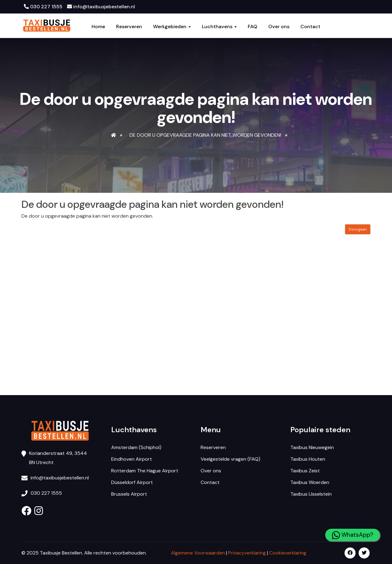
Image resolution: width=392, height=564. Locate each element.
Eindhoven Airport (132, 459)
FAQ (253, 27)
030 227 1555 (43, 7)
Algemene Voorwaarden (198, 553)
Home (98, 27)
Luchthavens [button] (219, 27)
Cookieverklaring (288, 553)
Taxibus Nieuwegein (312, 447)
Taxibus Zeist (305, 471)
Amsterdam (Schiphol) (136, 447)
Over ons (279, 27)
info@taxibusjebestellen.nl (101, 7)
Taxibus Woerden (310, 482)
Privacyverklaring (247, 553)
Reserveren (129, 27)
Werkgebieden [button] (172, 27)
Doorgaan (358, 229)
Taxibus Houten (308, 459)
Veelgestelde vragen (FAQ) (230, 459)
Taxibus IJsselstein (311, 494)
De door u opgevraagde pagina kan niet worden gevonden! (205, 135)
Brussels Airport (129, 494)
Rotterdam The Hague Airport (145, 471)
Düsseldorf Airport (132, 482)
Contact (310, 27)
